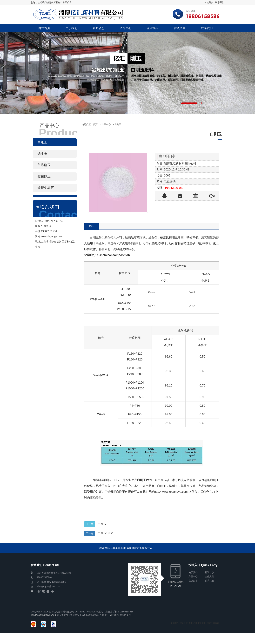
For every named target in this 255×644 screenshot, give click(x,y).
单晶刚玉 (187, 486)
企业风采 (209, 576)
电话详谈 (170, 182)
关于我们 (193, 572)
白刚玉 (118, 124)
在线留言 (209, 2)
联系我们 (220, 2)
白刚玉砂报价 (125, 492)
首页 (95, 124)
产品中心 (106, 124)
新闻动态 (209, 572)
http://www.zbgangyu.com (171, 492)
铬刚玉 (173, 486)
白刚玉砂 (143, 480)
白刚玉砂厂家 (166, 480)
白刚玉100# (105, 533)
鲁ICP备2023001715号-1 (43, 615)
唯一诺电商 (111, 615)
